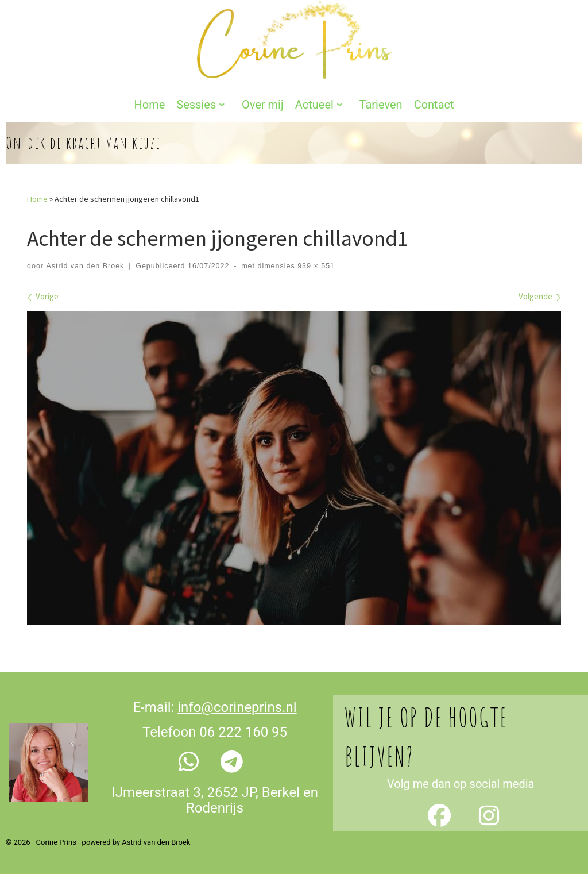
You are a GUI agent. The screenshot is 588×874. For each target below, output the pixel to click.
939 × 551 (315, 266)
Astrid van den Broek (85, 266)
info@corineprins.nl (237, 707)
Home (37, 199)
